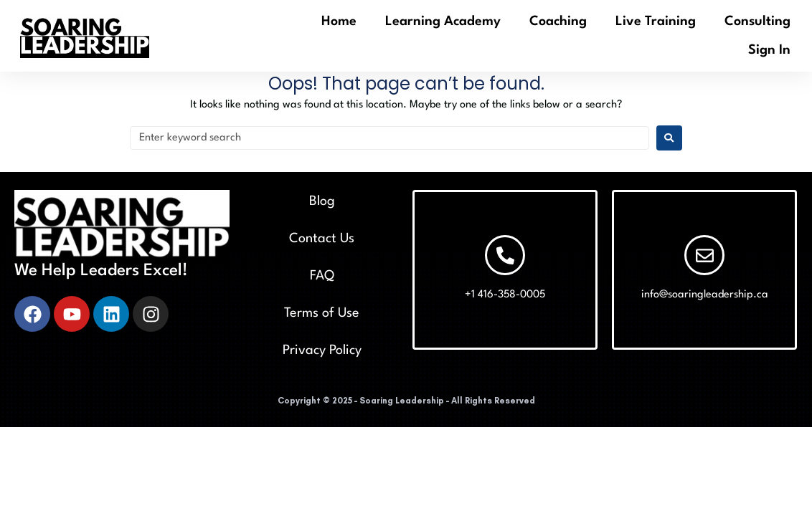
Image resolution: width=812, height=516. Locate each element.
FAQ (322, 276)
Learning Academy (443, 21)
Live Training (656, 21)
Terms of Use (322, 313)
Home (339, 21)
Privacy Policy (322, 350)
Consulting (757, 21)
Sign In (769, 50)
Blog (322, 201)
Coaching (558, 21)
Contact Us (322, 239)
